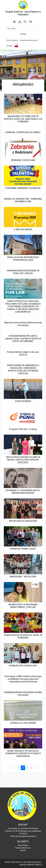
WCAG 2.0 (39, 865)
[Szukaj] (23, 28)
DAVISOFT (31, 865)
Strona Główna (12, 40)
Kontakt (9, 46)
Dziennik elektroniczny (29, 40)
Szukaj (23, 34)
